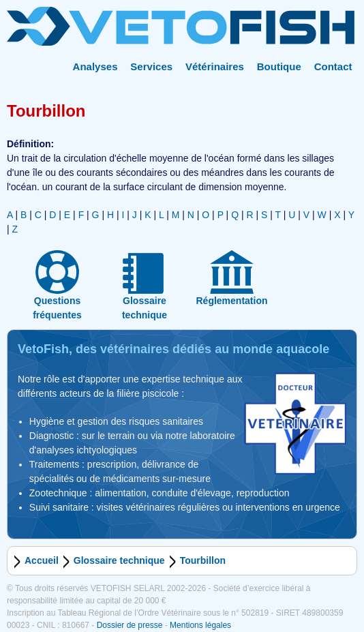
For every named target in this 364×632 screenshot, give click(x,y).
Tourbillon (203, 560)
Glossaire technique (119, 560)
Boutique (279, 66)
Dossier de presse (130, 625)
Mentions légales (200, 625)
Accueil (42, 560)
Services (151, 66)
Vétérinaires (215, 66)
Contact (333, 66)
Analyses (95, 66)
